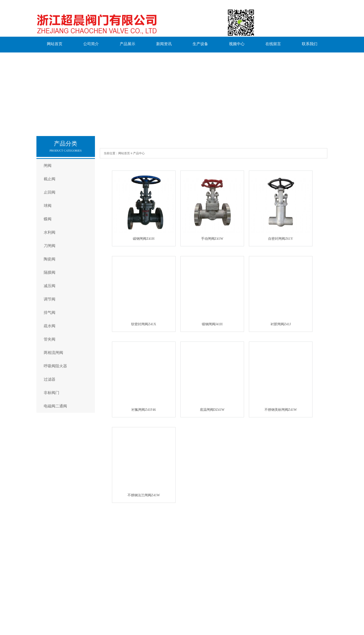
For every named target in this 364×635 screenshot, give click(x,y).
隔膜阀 (50, 272)
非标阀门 (51, 393)
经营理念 (59, 558)
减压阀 (50, 286)
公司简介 (91, 44)
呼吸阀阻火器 (55, 366)
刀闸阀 (50, 246)
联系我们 (310, 44)
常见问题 (199, 545)
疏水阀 (50, 326)
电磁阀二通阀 (55, 406)
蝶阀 (48, 219)
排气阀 (50, 313)
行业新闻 (199, 551)
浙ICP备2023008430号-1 (150, 615)
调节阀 (50, 299)
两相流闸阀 (53, 353)
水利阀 (50, 232)
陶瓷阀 (50, 259)
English (42, 606)
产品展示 (127, 44)
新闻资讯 (164, 44)
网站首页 (55, 44)
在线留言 (273, 44)
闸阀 (48, 166)
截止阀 (50, 179)
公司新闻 (199, 558)
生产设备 (200, 44)
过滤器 (50, 379)
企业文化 (59, 551)
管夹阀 (50, 339)
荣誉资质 (59, 571)
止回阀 (50, 192)
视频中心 (237, 44)
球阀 (48, 206)
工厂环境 (59, 565)
